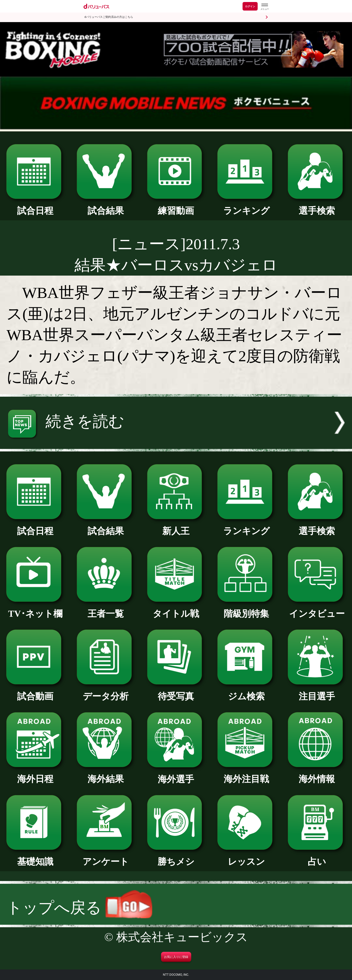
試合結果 (106, 206)
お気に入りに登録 (176, 957)
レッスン (246, 857)
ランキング (246, 206)
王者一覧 (106, 609)
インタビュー (317, 609)
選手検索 (317, 206)
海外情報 (317, 775)
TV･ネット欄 (35, 609)
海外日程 (35, 775)
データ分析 (106, 692)
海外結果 (106, 775)
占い (317, 857)
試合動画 (35, 692)
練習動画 (176, 206)
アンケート (106, 857)
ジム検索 (246, 692)
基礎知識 (35, 857)
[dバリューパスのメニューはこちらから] (264, 7)
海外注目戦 (246, 775)
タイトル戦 (176, 609)
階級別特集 (246, 609)
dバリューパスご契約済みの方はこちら (109, 17)
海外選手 (176, 775)
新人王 (176, 527)
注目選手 (317, 692)
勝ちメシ (176, 857)
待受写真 (176, 692)
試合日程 (35, 206)
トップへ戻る (79, 908)
